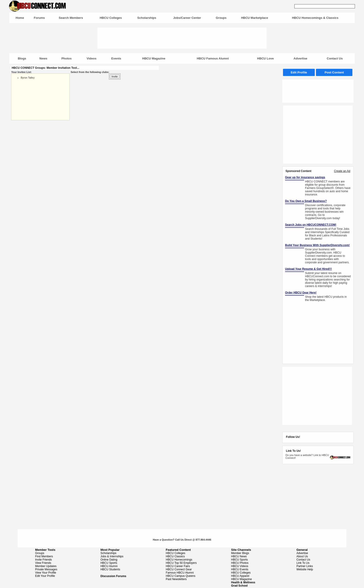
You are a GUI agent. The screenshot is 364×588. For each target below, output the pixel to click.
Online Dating (109, 560)
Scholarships (147, 18)
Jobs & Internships (112, 556)
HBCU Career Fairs (178, 566)
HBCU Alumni (109, 566)
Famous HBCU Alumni (180, 573)
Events (116, 58)
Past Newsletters (176, 579)
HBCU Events (240, 569)
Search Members (71, 18)
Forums (39, 18)
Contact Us (335, 58)
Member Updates (46, 566)
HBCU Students (110, 569)
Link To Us (303, 563)
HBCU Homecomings (179, 560)
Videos (91, 58)
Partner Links (305, 566)
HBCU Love (266, 58)
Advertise (300, 58)
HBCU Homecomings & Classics (315, 18)
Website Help (305, 569)
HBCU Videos (240, 566)
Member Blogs (240, 553)
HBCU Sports (109, 563)
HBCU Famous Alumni (213, 58)
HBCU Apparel (240, 576)
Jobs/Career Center (187, 18)
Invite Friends (43, 560)
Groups (221, 18)
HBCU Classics (175, 556)
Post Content (334, 72)
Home (20, 18)
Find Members (44, 556)
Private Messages (46, 569)
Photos (66, 58)
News (43, 58)
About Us (302, 556)
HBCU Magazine (154, 58)
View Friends (43, 563)
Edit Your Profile (45, 576)
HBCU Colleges (111, 18)
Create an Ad (342, 171)
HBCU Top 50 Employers (181, 563)
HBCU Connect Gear (179, 569)
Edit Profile (299, 72)
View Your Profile (46, 573)
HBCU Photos (240, 563)
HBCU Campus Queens (180, 576)
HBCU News (239, 556)
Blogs (22, 58)
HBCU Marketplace (254, 18)
